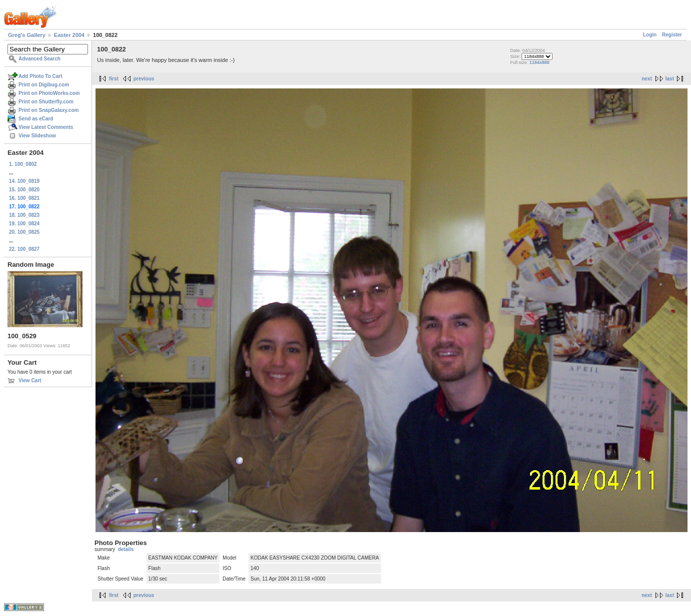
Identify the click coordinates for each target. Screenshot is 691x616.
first (114, 79)
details (126, 549)
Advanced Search (39, 59)
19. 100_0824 (24, 224)
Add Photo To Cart (40, 76)
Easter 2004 (69, 35)
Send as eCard (36, 119)
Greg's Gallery (27, 35)
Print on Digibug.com (44, 85)
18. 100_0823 (24, 215)
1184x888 (539, 62)
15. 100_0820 (24, 190)
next (647, 79)
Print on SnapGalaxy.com (48, 110)
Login (650, 35)
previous (144, 79)
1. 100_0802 (23, 164)
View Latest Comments (46, 127)
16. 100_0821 (24, 198)
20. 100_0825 (24, 232)
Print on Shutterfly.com (46, 102)
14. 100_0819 (24, 181)
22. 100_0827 (24, 249)
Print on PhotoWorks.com (49, 93)
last (670, 79)
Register (672, 35)
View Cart (30, 380)
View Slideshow (37, 136)
